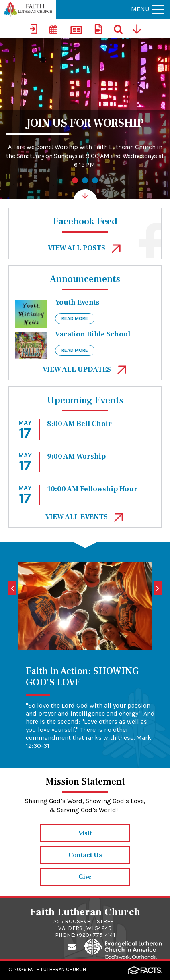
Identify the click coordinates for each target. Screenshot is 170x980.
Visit (85, 833)
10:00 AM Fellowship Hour (92, 489)
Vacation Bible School (93, 334)
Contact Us (85, 855)
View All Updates (85, 369)
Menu (147, 9)
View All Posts (85, 248)
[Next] (158, 588)
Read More (75, 318)
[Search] (119, 29)
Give (85, 877)
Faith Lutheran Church (57, 969)
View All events (85, 517)
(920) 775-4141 (96, 935)
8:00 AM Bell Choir (79, 424)
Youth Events (77, 302)
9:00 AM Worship (76, 456)
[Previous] (12, 588)
